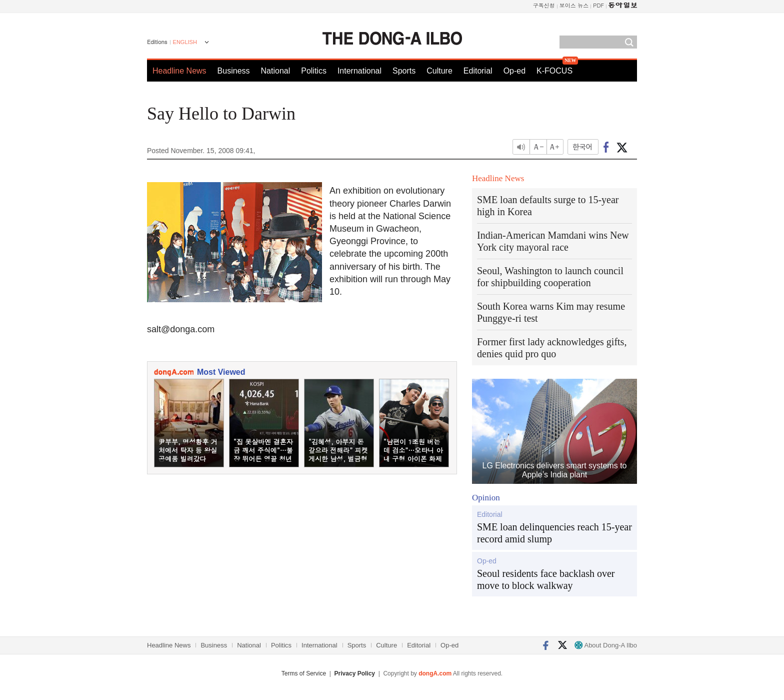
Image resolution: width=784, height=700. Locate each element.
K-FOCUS (554, 71)
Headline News (179, 71)
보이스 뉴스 (574, 5)
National (276, 71)
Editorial (478, 71)
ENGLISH (185, 42)
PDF (598, 5)
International (359, 71)
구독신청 (544, 5)
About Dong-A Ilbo (606, 645)
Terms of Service (304, 673)
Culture (439, 71)
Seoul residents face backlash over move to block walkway (546, 579)
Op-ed (514, 71)
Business (234, 71)
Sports (404, 71)
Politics (314, 71)
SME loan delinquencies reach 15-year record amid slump (554, 533)
